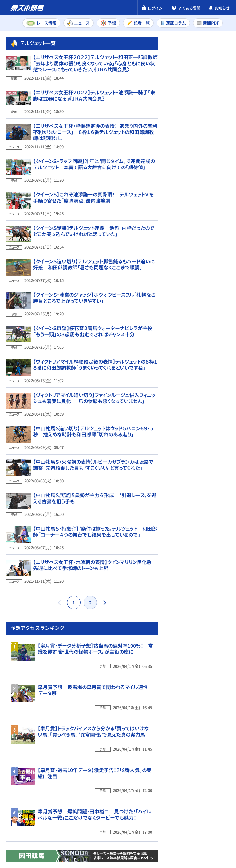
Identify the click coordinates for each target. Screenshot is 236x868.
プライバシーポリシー (31, 827)
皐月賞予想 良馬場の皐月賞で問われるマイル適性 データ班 (211, 505)
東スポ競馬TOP (27, 720)
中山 (193, 357)
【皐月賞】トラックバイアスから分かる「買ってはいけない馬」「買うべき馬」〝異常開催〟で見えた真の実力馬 (211, 562)
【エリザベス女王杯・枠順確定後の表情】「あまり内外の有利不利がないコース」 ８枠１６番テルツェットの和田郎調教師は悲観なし (95, 151)
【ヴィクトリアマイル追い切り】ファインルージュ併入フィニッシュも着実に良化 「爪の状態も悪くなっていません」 (94, 387)
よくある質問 (59, 838)
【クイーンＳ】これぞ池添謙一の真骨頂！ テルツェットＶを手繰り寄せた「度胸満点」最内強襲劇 (93, 213)
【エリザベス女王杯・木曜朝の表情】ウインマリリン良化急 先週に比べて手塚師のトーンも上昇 (95, 533)
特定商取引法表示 (84, 827)
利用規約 (122, 827)
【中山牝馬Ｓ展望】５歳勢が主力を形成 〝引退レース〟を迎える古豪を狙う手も (95, 475)
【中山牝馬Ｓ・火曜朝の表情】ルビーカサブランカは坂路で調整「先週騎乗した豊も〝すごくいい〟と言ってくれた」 (93, 446)
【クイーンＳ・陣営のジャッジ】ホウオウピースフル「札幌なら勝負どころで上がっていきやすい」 (94, 300)
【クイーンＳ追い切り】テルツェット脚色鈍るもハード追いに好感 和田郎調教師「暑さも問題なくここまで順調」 (94, 271)
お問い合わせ (21, 838)
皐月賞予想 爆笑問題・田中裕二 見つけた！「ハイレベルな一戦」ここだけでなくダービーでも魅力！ (213, 673)
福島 (193, 370)
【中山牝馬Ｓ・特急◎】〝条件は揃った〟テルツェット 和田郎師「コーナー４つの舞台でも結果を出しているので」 (95, 504)
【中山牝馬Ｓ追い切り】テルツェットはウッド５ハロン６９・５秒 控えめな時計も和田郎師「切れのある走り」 (93, 417)
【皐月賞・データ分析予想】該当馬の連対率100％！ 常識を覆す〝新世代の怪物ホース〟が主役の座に (212, 451)
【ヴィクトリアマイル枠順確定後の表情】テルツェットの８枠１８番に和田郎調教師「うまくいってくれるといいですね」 (95, 358)
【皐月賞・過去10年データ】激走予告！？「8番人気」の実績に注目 (210, 619)
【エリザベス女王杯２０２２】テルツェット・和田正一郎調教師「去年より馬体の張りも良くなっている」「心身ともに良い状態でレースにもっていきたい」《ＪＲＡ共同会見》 (95, 87)
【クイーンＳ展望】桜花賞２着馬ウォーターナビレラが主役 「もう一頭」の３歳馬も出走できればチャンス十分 (95, 329)
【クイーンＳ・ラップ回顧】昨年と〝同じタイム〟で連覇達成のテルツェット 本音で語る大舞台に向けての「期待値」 (94, 184)
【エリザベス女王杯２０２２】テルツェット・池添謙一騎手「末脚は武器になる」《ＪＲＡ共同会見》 (94, 119)
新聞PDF (182, 72)
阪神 (217, 357)
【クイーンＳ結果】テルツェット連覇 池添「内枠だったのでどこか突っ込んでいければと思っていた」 (94, 242)
